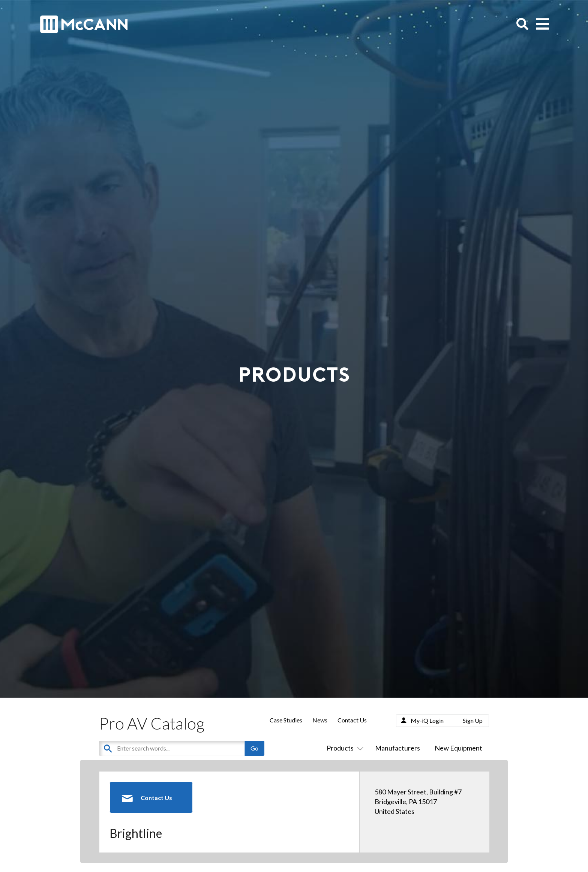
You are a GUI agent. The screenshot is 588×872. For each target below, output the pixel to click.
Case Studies (286, 720)
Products (343, 748)
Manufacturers (397, 748)
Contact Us (352, 720)
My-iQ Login (427, 720)
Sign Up (473, 720)
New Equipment (458, 748)
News (320, 720)
